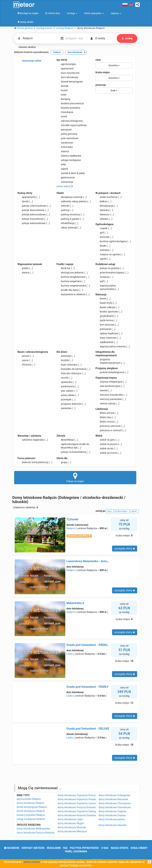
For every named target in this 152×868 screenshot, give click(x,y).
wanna (25, 273)
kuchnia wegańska (71, 281)
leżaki (103, 246)
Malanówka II (75, 603)
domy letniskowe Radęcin (31, 803)
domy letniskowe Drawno (112, 815)
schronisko (65, 147)
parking (65, 210)
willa (61, 164)
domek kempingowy (70, 82)
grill (102, 233)
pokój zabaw (68, 395)
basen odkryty (107, 307)
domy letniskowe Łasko (70, 819)
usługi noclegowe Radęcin (31, 819)
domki (25, 201)
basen (103, 299)
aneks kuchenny (108, 197)
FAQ (65, 848)
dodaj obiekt (139, 848)
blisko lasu (106, 417)
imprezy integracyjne (111, 382)
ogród (103, 259)
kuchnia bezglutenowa (73, 277)
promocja (101, 85)
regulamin (54, 848)
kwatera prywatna (68, 108)
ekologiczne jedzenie (72, 273)
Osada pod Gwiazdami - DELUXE (88, 729)
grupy (64, 462)
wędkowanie (107, 342)
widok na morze (108, 453)
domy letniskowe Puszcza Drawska (77, 807)
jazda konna (106, 320)
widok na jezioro (109, 444)
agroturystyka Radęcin (29, 799)
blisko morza (107, 422)
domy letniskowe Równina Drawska (77, 815)
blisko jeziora (107, 413)
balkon (103, 201)
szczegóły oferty (125, 549)
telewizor (105, 214)
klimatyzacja (107, 206)
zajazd (62, 169)
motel (62, 116)
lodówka (104, 250)
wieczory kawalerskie (111, 395)
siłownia (26, 365)
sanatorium (65, 143)
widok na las (107, 448)
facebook (12, 848)
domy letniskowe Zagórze (112, 811)
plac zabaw (67, 391)
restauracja (65, 182)
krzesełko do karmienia (73, 369)
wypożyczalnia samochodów (107, 287)
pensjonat (64, 130)
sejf (102, 281)
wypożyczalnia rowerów (113, 346)
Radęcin (71, 528)
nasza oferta (120, 848)
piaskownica (68, 386)
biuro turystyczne (68, 73)
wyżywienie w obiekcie (73, 294)
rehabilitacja (67, 223)
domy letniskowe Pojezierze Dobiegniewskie (81, 811)
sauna (25, 360)
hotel (61, 95)
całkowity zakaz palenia (74, 201)
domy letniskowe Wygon (71, 823)
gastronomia (66, 178)
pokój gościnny (67, 134)
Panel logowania (76, 851)
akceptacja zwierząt (72, 197)
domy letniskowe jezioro (112, 819)
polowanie (105, 329)
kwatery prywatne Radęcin (31, 815)
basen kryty (106, 303)
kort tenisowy (107, 325)
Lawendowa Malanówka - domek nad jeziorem (97, 561)
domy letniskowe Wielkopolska (33, 829)
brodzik (65, 360)
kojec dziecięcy (69, 365)
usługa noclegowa (69, 160)
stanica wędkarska (69, 156)
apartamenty (29, 197)
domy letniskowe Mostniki (72, 827)
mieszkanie (65, 112)
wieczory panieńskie (111, 399)
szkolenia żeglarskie (33, 440)
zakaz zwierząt (69, 228)
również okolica (25, 47)
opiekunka (66, 382)
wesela (104, 390)
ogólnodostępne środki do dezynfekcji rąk (73, 446)
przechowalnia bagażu (112, 273)
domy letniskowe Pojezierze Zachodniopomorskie (84, 803)
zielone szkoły (107, 403)
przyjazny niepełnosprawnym (110, 361)
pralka (25, 268)
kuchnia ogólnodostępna (113, 241)
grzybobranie (107, 316)
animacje (66, 356)
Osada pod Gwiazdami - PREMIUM (89, 645)
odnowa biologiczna (70, 121)
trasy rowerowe (108, 338)
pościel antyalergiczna (112, 372)
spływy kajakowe (109, 333)
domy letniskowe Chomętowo (115, 803)
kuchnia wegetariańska (73, 286)
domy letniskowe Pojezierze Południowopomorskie (85, 799)
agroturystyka (66, 64)
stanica (63, 151)
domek (62, 86)
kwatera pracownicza (70, 103)
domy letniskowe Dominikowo (115, 807)
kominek (104, 237)
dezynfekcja (67, 440)
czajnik (104, 228)
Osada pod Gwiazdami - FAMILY (88, 687)
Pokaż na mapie (75, 477)
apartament (65, 69)
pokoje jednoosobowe (34, 214)
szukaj (127, 38)
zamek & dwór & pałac (71, 173)
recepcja (104, 277)
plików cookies (32, 862)
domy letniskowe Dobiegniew (114, 795)
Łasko (70, 654)
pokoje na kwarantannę (73, 452)
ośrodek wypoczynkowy (72, 125)
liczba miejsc (103, 72)
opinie (134, 511)
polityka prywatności (84, 848)
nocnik (64, 378)
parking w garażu (70, 219)
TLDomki (73, 519)
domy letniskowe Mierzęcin (72, 831)
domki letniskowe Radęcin (31, 811)
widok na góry (107, 440)
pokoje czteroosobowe (34, 206)
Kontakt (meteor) (33, 848)
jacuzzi (26, 356)
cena (98, 60)
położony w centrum (111, 430)
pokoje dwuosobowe (33, 210)
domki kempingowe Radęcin (32, 807)
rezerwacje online (29, 61)
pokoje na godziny (110, 268)
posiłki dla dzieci (70, 290)
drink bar (66, 268)
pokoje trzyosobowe (33, 219)
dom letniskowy (67, 77)
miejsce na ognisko (110, 254)
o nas (105, 848)
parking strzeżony (70, 214)
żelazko (104, 219)
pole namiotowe (67, 138)
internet (65, 206)
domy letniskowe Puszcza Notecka (36, 833)
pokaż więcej (65, 186)
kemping (63, 99)
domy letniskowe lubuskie (113, 825)
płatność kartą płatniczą (35, 462)
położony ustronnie (110, 426)
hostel (62, 90)
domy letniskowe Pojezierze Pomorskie (79, 795)
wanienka (66, 408)
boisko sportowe (109, 312)
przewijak (66, 399)
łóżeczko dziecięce (71, 373)
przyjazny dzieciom (71, 404)
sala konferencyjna (110, 386)
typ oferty (62, 60)
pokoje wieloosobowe (34, 223)
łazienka (104, 210)
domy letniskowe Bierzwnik (113, 799)
